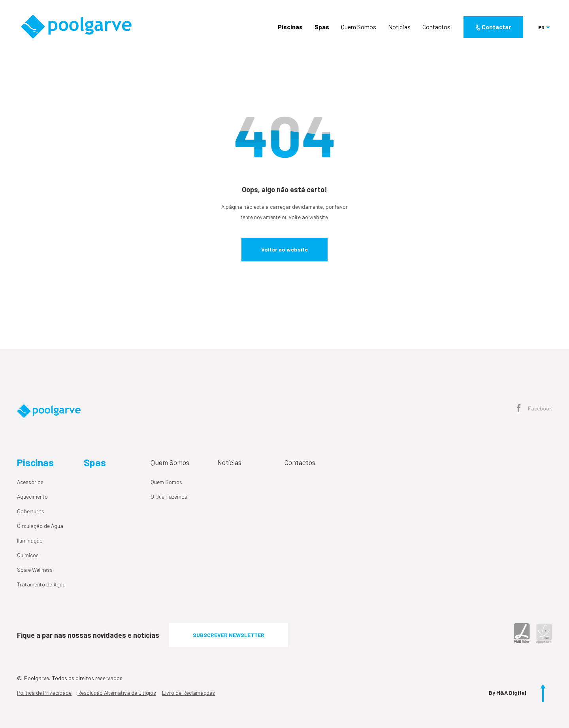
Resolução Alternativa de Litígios (117, 693)
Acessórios (30, 482)
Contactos (436, 27)
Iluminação (30, 540)
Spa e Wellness (35, 570)
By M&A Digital (508, 693)
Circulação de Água (40, 526)
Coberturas (31, 511)
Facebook (534, 409)
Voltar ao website (284, 249)
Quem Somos (359, 27)
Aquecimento (32, 496)
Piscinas (290, 27)
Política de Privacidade (44, 693)
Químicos (28, 555)
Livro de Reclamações (188, 693)
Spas (322, 27)
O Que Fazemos (169, 496)
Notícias (399, 27)
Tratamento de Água (41, 584)
